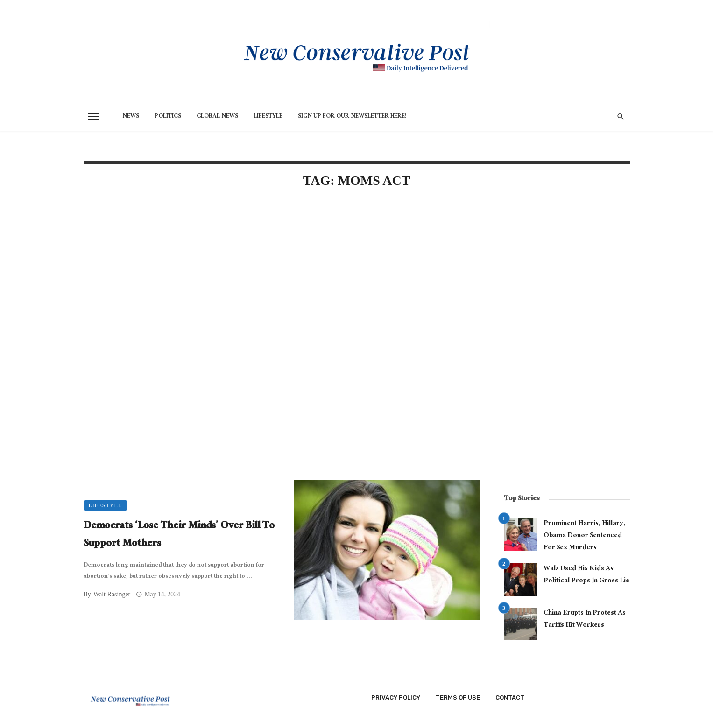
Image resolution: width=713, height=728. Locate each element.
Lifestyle (268, 117)
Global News (217, 117)
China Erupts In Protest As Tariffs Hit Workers (585, 619)
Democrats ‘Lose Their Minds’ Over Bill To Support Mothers (179, 535)
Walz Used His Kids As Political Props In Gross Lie (586, 575)
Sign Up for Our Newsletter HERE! (352, 117)
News (131, 117)
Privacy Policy (396, 697)
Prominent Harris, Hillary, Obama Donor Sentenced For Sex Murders (584, 536)
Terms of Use (458, 697)
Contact (510, 697)
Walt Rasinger (112, 594)
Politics (168, 117)
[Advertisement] (282, 276)
